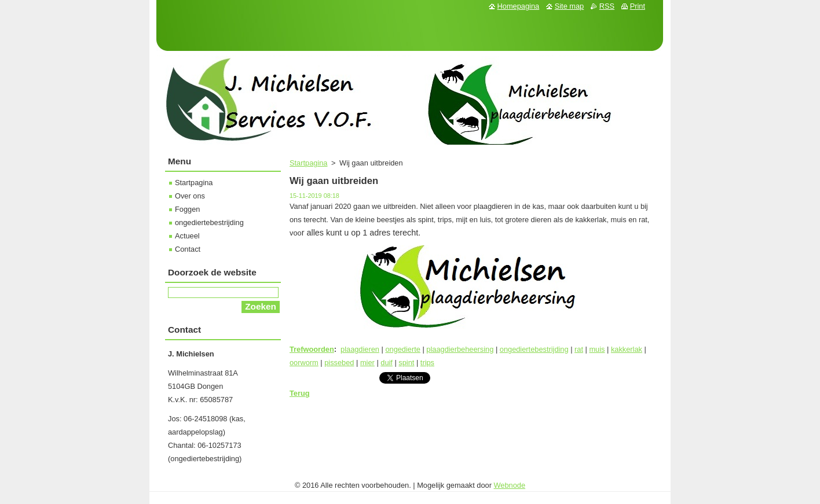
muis (597, 349)
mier (367, 363)
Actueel (187, 236)
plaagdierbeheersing (460, 349)
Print (638, 6)
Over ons (190, 196)
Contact (188, 249)
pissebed (339, 363)
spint (406, 363)
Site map (570, 6)
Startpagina (308, 163)
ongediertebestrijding (534, 349)
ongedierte (402, 349)
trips (427, 363)
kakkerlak (627, 349)
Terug (300, 393)
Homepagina (519, 6)
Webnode (510, 485)
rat (579, 349)
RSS (607, 6)
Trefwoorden (312, 349)
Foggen (187, 209)
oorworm (304, 363)
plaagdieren (360, 349)
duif (387, 363)
